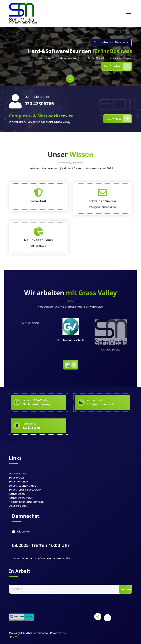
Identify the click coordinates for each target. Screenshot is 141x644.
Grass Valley (17, 494)
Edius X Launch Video (23, 486)
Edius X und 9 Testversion (26, 490)
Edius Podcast (18, 473)
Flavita (13, 637)
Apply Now (118, 119)
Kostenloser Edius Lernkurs (26, 502)
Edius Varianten (19, 481)
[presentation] (70, 79)
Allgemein (23, 531)
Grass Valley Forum (22, 498)
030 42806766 (39, 103)
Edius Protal (17, 478)
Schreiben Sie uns (103, 262)
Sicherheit (38, 262)
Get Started (117, 66)
